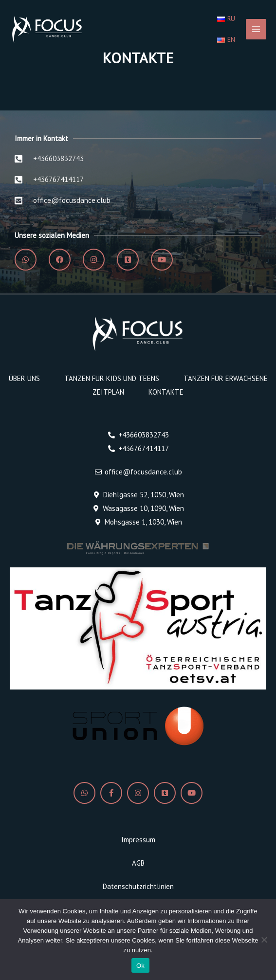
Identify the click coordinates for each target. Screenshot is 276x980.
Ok (140, 966)
